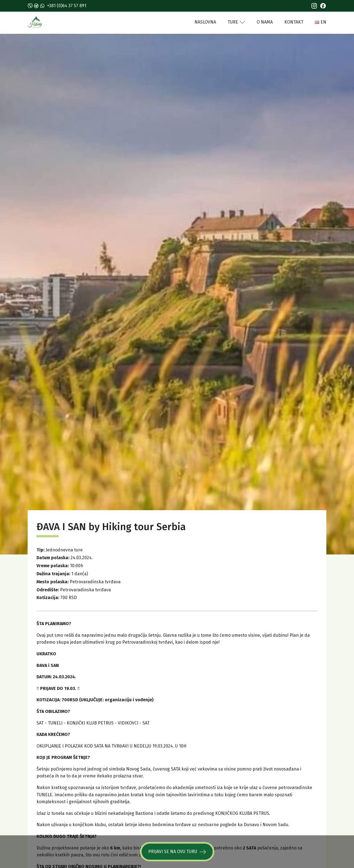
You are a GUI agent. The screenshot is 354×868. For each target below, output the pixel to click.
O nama (265, 22)
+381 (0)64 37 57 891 (67, 6)
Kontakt (294, 22)
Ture (236, 22)
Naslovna (205, 22)
